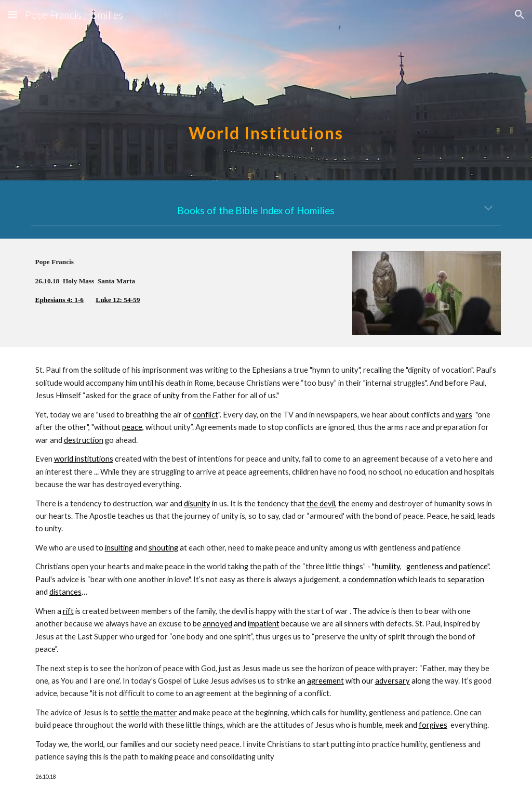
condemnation (372, 579)
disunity (197, 503)
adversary (393, 681)
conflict (205, 415)
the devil (321, 503)
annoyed (217, 624)
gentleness (425, 566)
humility (387, 566)
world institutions (84, 459)
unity (171, 395)
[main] (266, 90)
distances (65, 592)
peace (132, 427)
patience (473, 566)
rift (68, 611)
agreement (325, 681)
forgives (433, 725)
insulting (119, 548)
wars (464, 415)
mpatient (264, 624)
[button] (12, 14)
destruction (84, 440)
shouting (163, 548)
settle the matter (148, 712)
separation (466, 579)
